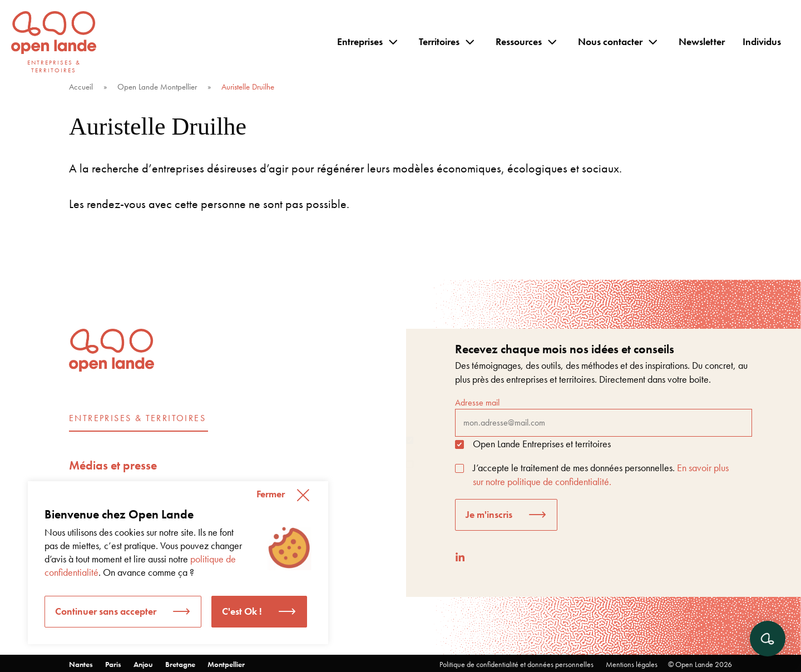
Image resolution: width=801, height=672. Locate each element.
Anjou (143, 664)
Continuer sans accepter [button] (106, 611)
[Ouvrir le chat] (768, 639)
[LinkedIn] (460, 557)
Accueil (81, 87)
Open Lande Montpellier (157, 87)
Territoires (439, 41)
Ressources (519, 41)
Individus (762, 41)
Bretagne (180, 664)
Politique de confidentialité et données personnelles (516, 664)
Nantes (81, 664)
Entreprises (360, 41)
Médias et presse (113, 465)
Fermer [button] (271, 494)
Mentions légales (632, 664)
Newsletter (702, 41)
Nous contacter (610, 41)
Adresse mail (604, 417)
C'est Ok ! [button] (242, 611)
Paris (113, 664)
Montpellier (226, 664)
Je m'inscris (489, 514)
